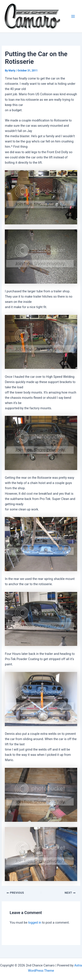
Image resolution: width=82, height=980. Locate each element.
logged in (35, 923)
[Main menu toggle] (73, 16)
